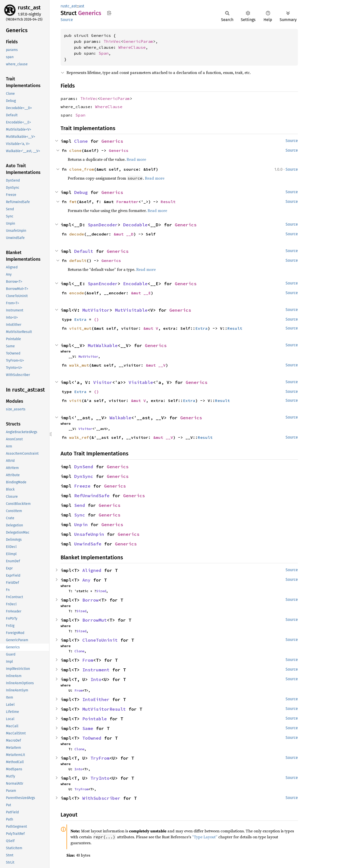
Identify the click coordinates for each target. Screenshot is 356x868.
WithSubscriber (101, 798)
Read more (136, 159)
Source (67, 20)
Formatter (127, 202)
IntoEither (96, 699)
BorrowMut (95, 620)
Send (80, 505)
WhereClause (132, 47)
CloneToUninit (100, 640)
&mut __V (156, 365)
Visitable (141, 382)
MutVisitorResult (104, 709)
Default (84, 251)
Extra (80, 319)
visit (75, 400)
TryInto (100, 778)
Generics (112, 141)
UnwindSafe (88, 544)
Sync (80, 515)
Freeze (82, 486)
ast (82, 6)
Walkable (120, 418)
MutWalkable (103, 345)
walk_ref (79, 437)
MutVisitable (131, 310)
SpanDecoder (103, 225)
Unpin (81, 525)
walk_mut (79, 365)
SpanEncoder (103, 284)
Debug (81, 192)
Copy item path (109, 13)
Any (86, 580)
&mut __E (141, 293)
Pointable (95, 719)
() (96, 319)
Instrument (96, 670)
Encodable (135, 284)
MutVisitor (96, 310)
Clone (81, 141)
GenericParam (138, 41)
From (88, 660)
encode (77, 293)
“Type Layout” (205, 837)
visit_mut (80, 328)
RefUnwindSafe (92, 496)
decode (77, 234)
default (78, 260)
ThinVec (112, 41)
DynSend (84, 467)
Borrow (90, 600)
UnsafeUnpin (89, 534)
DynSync (84, 476)
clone (75, 150)
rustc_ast (29, 8)
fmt (73, 202)
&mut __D (124, 234)
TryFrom (100, 758)
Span (104, 53)
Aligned (92, 570)
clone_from (82, 169)
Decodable (135, 225)
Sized (101, 591)
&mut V (151, 328)
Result (168, 202)
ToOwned (92, 738)
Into (96, 679)
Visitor (103, 382)
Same (88, 728)
